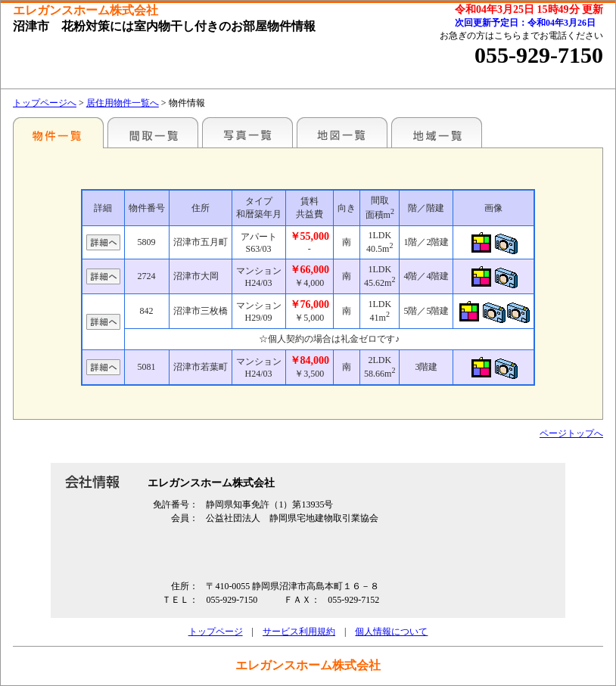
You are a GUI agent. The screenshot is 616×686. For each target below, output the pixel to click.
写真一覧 (247, 132)
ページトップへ (571, 433)
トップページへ (45, 103)
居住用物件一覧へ (123, 103)
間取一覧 (153, 132)
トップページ (216, 632)
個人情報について (391, 632)
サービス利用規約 (299, 632)
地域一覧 (437, 132)
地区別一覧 (58, 132)
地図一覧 (342, 132)
